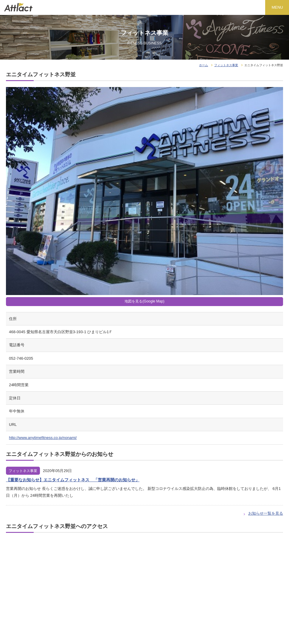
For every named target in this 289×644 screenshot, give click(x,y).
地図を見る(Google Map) (144, 301)
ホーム (203, 65)
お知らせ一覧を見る (266, 513)
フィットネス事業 (226, 65)
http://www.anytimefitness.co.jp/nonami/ (43, 438)
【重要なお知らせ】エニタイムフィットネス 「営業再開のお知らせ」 (73, 480)
